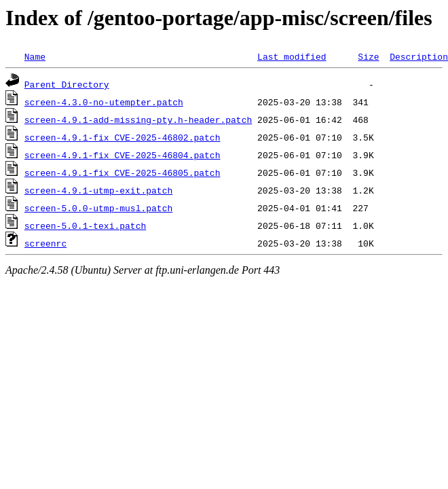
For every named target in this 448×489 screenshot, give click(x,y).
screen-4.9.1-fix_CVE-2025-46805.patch (123, 173)
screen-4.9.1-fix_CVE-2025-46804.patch (123, 155)
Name (35, 56)
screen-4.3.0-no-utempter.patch (104, 102)
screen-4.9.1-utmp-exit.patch (98, 190)
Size (368, 56)
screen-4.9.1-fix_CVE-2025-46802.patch (123, 137)
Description (419, 56)
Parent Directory (67, 84)
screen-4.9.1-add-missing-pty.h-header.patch (138, 120)
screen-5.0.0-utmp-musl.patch (98, 208)
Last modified (292, 56)
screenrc (45, 243)
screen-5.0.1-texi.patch (85, 225)
